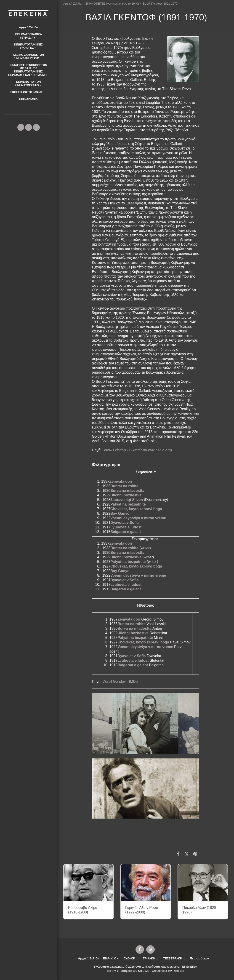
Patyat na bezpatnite (128, 504)
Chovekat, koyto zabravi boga (136, 509)
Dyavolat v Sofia (125, 523)
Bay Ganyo (120, 513)
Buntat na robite (124, 486)
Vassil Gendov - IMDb (120, 681)
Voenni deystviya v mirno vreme (138, 518)
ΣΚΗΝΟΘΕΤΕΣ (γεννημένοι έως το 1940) (112, 4)
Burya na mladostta (127, 491)
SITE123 (144, 971)
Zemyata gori (121, 481)
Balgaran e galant (126, 532)
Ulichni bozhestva (126, 495)
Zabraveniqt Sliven (127, 500)
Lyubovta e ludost (126, 527)
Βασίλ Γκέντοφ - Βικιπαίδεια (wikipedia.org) (137, 450)
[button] (28, 36)
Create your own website (168, 971)
